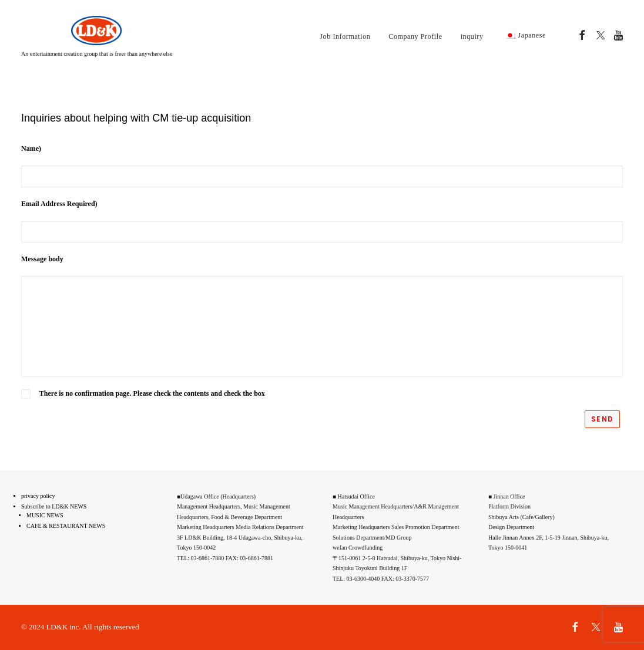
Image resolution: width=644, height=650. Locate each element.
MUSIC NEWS (45, 515)
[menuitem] (345, 36)
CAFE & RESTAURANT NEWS (66, 526)
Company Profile (415, 36)
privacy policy (38, 496)
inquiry (472, 36)
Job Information (345, 36)
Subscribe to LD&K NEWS (54, 506)
